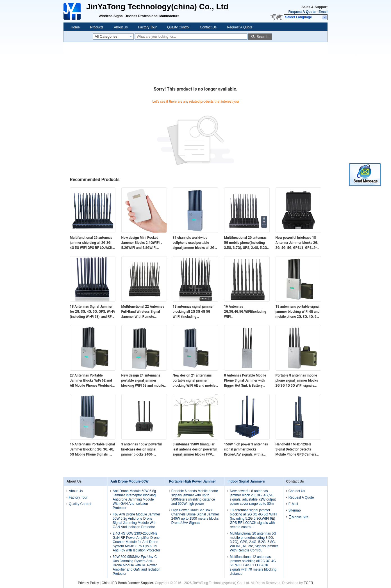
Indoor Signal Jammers (246, 481)
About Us (121, 27)
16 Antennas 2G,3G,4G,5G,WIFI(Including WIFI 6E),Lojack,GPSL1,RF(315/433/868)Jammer (247, 312)
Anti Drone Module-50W (129, 481)
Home (75, 27)
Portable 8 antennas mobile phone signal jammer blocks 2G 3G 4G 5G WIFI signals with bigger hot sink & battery (298, 381)
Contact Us (208, 27)
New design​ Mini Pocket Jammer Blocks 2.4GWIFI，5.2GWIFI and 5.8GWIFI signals (142, 243)
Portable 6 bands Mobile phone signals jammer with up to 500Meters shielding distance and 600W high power (195, 497)
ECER (308, 583)
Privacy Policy (88, 583)
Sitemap (295, 510)
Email (323, 12)
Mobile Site (298, 517)
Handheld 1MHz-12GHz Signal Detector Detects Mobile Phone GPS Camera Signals (296, 450)
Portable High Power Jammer (193, 481)
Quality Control (178, 27)
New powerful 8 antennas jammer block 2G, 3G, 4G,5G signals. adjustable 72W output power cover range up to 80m (253, 497)
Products (97, 27)
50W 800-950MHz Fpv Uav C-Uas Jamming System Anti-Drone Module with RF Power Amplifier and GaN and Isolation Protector (136, 565)
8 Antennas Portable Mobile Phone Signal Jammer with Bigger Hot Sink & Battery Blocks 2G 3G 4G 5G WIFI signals (245, 381)
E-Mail (293, 504)
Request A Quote (302, 12)
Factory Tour (147, 27)
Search (263, 37)
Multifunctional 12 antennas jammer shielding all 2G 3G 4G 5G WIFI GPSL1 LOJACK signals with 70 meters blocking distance (253, 565)
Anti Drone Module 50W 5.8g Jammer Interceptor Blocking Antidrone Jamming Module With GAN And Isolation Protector (134, 499)
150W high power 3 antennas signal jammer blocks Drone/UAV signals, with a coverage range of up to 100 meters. (246, 450)
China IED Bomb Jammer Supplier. (128, 583)
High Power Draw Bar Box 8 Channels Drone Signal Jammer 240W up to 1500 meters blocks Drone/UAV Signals (195, 516)
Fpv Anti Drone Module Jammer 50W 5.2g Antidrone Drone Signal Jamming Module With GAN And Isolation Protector (136, 521)
